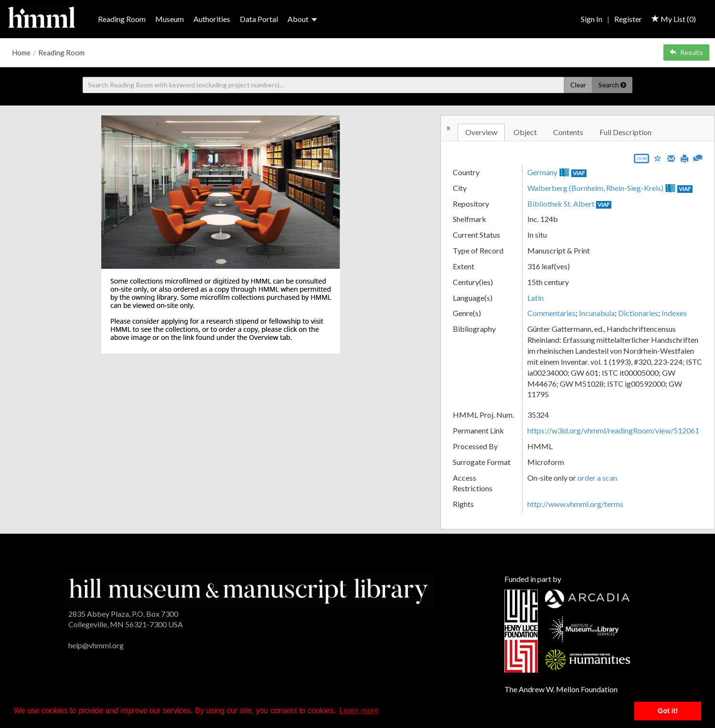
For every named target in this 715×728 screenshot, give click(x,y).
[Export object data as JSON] (641, 161)
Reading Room (122, 19)
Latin (535, 298)
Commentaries (551, 313)
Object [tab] (525, 132)
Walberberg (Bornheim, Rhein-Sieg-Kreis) (595, 188)
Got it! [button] (668, 711)
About (302, 19)
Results (686, 52)
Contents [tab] (568, 132)
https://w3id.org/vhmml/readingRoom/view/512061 (613, 430)
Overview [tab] (481, 132)
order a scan (597, 478)
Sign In (592, 19)
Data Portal (259, 19)
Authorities (212, 19)
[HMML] (249, 590)
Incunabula (597, 313)
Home (21, 53)
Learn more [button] (359, 711)
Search (612, 85)
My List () (674, 19)
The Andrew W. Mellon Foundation (561, 689)
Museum (170, 19)
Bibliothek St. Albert (561, 204)
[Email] (671, 158)
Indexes (674, 313)
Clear (578, 85)
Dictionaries (638, 313)
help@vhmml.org (96, 645)
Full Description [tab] (625, 132)
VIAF (579, 173)
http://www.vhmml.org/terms (575, 504)
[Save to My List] (658, 158)
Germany (542, 172)
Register (628, 19)
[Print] (684, 158)
